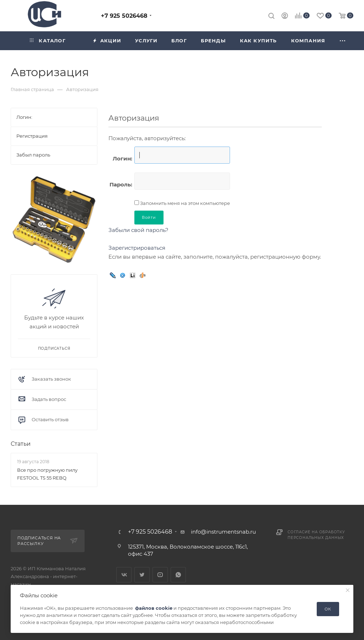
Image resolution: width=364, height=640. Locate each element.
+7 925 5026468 (124, 16)
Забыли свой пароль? (138, 230)
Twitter (142, 575)
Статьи (21, 444)
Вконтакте (124, 575)
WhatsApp (178, 575)
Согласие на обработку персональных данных (316, 535)
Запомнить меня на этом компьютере (184, 203)
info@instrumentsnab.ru (223, 532)
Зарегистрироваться (137, 248)
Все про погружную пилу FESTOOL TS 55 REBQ (47, 474)
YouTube (160, 575)
